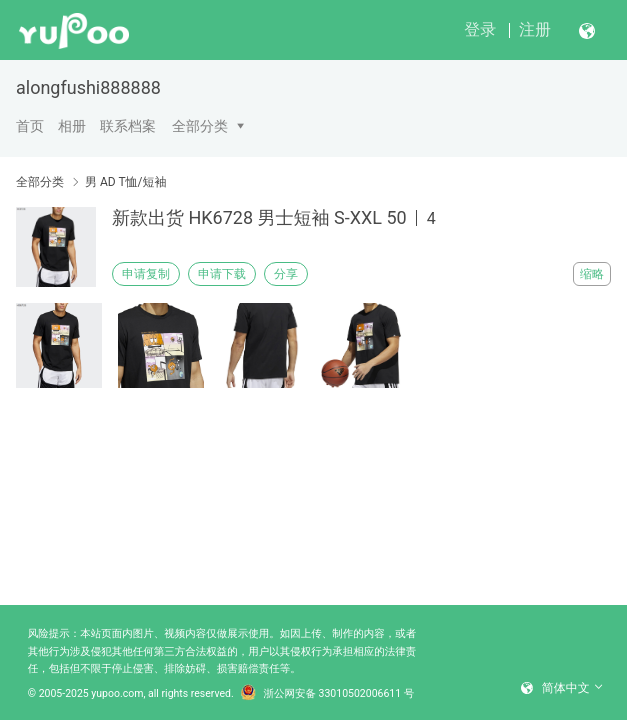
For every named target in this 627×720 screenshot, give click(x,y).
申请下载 (222, 274)
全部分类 (200, 126)
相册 (72, 126)
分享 (286, 274)
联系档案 (128, 126)
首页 (30, 126)
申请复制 (146, 274)
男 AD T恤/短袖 (126, 182)
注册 (535, 29)
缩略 (592, 274)
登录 (480, 29)
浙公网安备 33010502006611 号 (328, 694)
